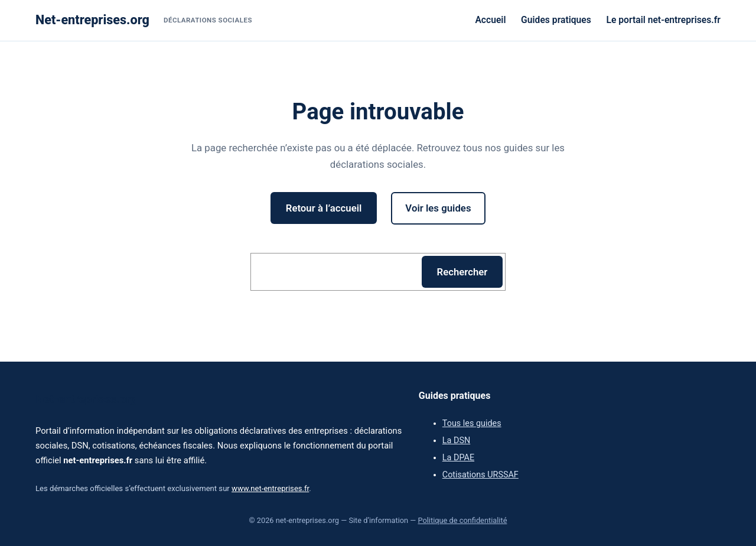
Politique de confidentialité (462, 520)
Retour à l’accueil (324, 208)
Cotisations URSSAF (480, 475)
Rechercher (462, 272)
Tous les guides (472, 423)
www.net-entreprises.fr (270, 488)
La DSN (456, 441)
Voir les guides (438, 208)
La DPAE (458, 458)
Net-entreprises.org (92, 20)
